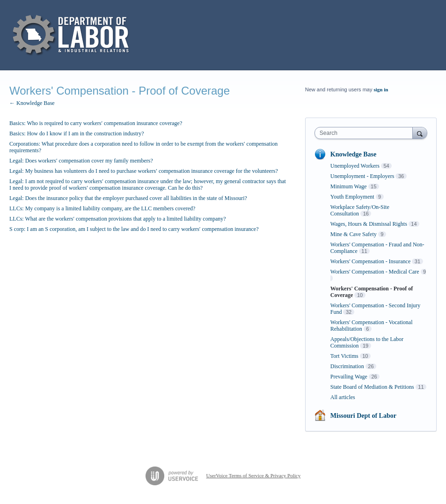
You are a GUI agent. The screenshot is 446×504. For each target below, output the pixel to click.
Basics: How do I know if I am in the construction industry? (77, 133)
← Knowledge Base (32, 103)
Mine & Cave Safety (354, 234)
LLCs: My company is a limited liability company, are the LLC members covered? (102, 208)
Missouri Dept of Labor (363, 416)
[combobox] (366, 133)
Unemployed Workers (355, 166)
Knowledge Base (353, 154)
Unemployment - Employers (362, 176)
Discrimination (347, 366)
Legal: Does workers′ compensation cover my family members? (81, 161)
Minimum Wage (349, 186)
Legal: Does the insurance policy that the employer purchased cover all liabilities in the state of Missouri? (128, 198)
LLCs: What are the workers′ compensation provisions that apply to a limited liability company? (118, 219)
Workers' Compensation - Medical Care (375, 272)
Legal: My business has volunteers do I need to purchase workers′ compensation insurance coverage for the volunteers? (144, 171)
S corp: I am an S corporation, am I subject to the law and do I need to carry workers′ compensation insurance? (134, 229)
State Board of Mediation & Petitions (372, 387)
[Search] (420, 133)
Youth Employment (352, 197)
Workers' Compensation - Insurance (370, 261)
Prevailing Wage (349, 377)
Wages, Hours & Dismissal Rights (369, 224)
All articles (343, 397)
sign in (381, 89)
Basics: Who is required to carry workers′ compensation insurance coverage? (96, 123)
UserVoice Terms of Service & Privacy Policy (254, 475)
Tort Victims (344, 356)
